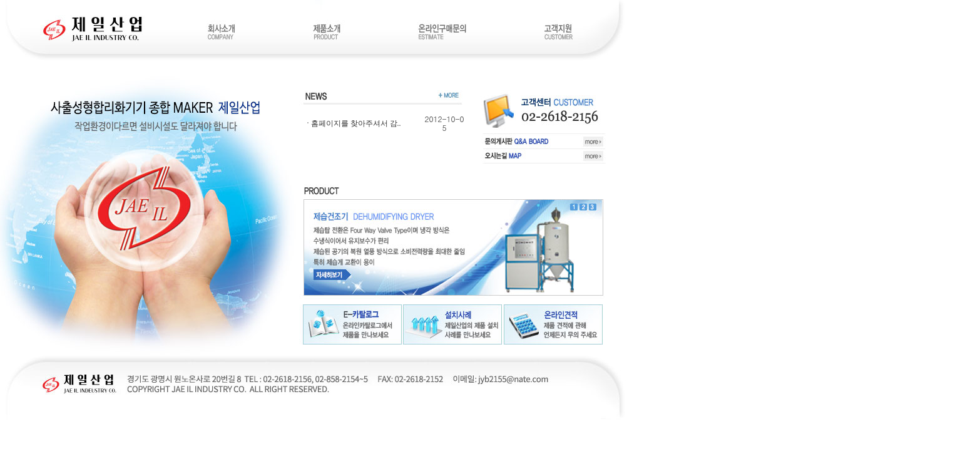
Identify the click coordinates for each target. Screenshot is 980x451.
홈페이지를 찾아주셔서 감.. (356, 123)
